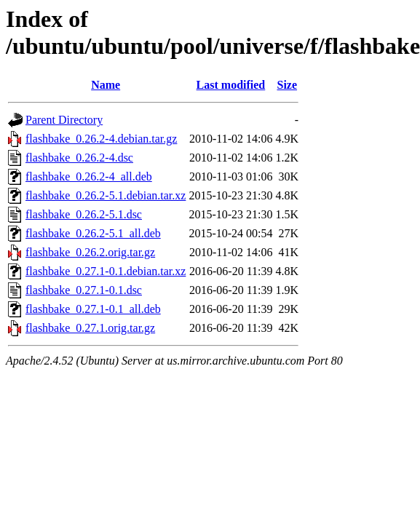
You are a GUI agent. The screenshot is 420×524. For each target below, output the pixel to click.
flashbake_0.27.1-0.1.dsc (84, 290)
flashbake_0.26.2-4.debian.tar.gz (101, 139)
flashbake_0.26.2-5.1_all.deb (93, 233)
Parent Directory (64, 120)
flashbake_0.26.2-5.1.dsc (84, 214)
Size (287, 85)
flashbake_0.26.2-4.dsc (79, 158)
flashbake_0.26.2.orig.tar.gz (90, 252)
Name (106, 85)
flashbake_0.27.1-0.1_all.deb (93, 309)
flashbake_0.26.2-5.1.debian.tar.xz (106, 195)
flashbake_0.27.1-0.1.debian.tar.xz (106, 271)
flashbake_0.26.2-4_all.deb (89, 176)
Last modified (231, 85)
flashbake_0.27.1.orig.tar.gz (90, 328)
